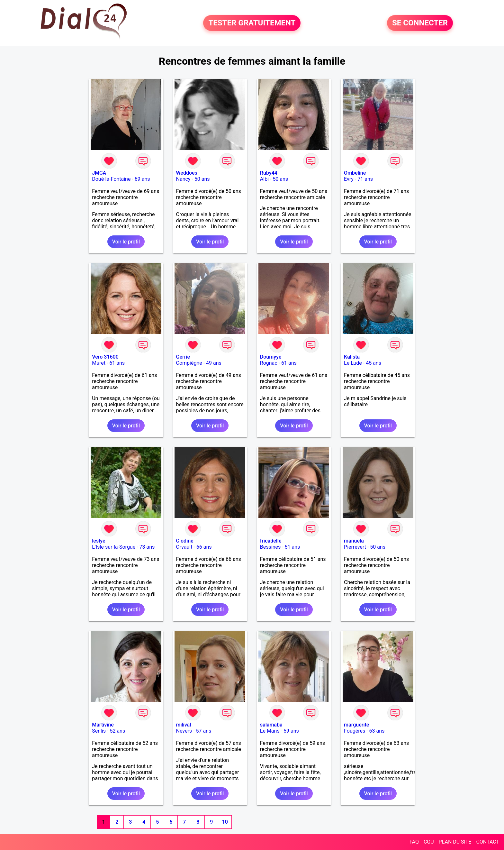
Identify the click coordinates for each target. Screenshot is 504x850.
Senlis (99, 731)
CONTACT (488, 842)
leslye (99, 541)
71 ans (365, 179)
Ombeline (355, 173)
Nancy (183, 179)
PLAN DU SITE (455, 842)
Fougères (355, 731)
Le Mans (270, 731)
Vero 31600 (105, 357)
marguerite (356, 725)
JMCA (99, 173)
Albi (264, 179)
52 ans (117, 731)
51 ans (292, 547)
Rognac (269, 363)
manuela (354, 541)
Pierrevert (355, 547)
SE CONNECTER (420, 23)
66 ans (204, 547)
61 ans (117, 363)
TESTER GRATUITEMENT (252, 23)
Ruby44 (269, 173)
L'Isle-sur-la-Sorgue (114, 547)
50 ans (202, 179)
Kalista (352, 357)
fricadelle (271, 541)
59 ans (291, 731)
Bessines (270, 547)
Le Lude (353, 363)
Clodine (185, 541)
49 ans (214, 363)
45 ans (373, 363)
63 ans (377, 731)
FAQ (414, 842)
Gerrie (183, 357)
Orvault (184, 547)
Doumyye (271, 357)
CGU (429, 842)
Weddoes (187, 173)
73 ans (147, 547)
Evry (349, 179)
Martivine (103, 725)
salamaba (271, 725)
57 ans (203, 731)
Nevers (184, 731)
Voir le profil (126, 242)
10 (225, 822)
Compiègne (189, 363)
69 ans (142, 179)
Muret (99, 363)
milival (184, 725)
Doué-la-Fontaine (111, 179)
